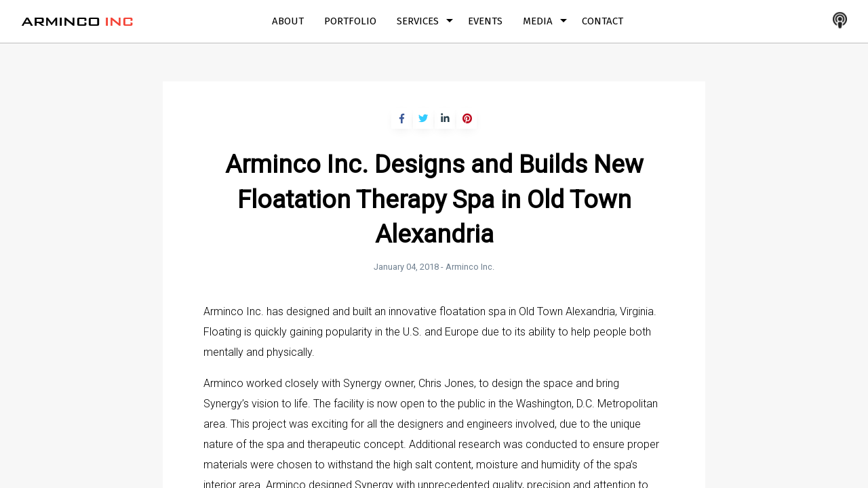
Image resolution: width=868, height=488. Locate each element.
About (288, 21)
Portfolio (350, 21)
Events (485, 21)
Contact (603, 21)
